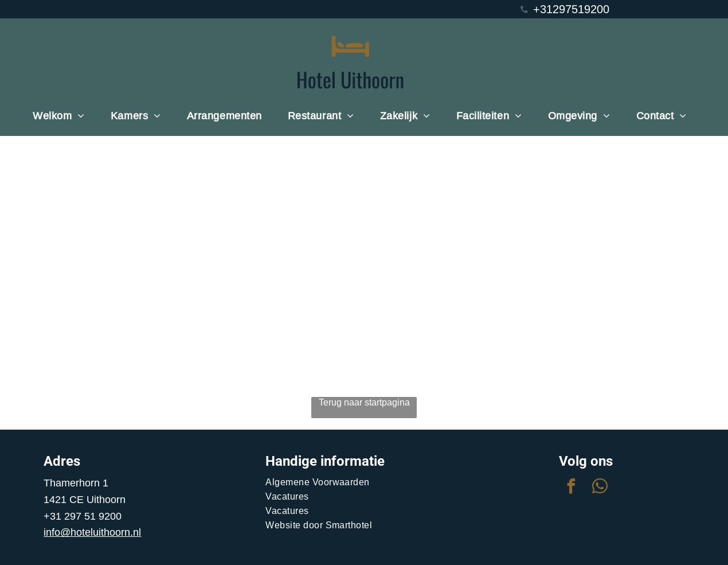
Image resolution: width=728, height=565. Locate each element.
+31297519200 (571, 9)
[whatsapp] (600, 488)
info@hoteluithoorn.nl (92, 532)
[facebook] (572, 488)
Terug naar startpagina (364, 402)
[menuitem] (63, 116)
